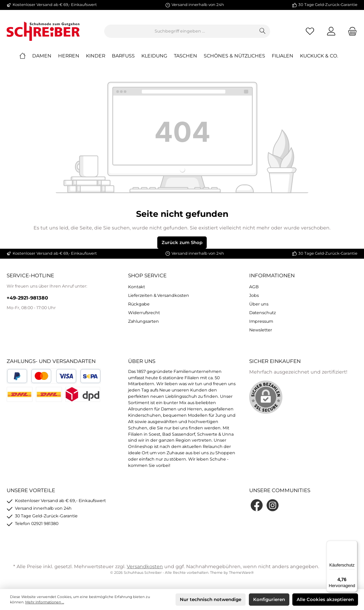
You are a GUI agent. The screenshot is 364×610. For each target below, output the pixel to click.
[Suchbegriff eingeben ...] (180, 31)
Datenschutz (262, 313)
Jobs (254, 295)
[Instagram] (273, 505)
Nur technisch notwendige (211, 599)
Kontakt (137, 287)
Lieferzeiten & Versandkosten (159, 295)
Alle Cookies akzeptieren (325, 599)
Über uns (259, 304)
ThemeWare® (241, 573)
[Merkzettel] (310, 31)
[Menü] (353, 545)
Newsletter (261, 330)
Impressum (261, 321)
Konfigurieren (269, 599)
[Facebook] (257, 505)
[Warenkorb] (350, 31)
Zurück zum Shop (182, 242)
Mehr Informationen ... (45, 602)
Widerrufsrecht (144, 313)
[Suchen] (263, 31)
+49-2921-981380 (27, 298)
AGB (254, 287)
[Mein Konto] (331, 31)
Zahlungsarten (144, 321)
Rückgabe (139, 304)
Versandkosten (145, 566)
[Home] (26, 56)
